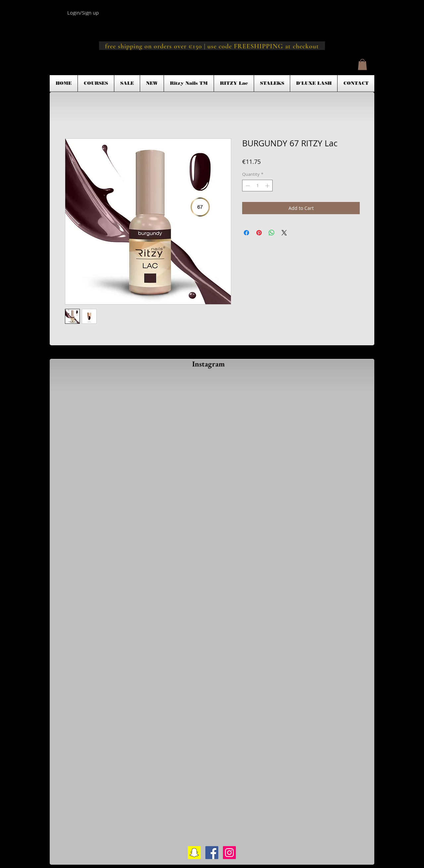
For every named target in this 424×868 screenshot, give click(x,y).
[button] (362, 64)
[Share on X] (284, 233)
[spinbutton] (258, 186)
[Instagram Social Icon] (229, 853)
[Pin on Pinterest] (259, 233)
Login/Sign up (83, 13)
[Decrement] (247, 186)
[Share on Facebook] (246, 233)
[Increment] (268, 186)
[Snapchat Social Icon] (194, 853)
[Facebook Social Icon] (212, 853)
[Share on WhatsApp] (272, 233)
